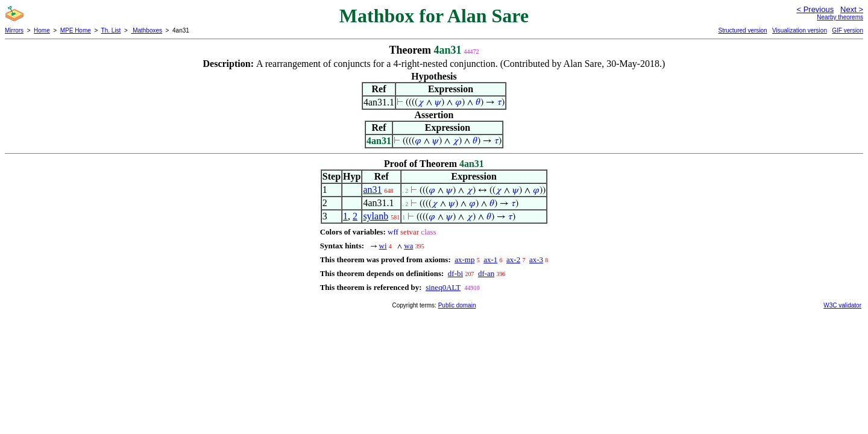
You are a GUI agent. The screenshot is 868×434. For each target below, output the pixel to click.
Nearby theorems (840, 17)
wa (408, 246)
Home (42, 30)
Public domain (457, 305)
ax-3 (536, 259)
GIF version (848, 30)
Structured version (742, 30)
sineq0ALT (443, 287)
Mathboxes (146, 30)
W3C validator (842, 305)
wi (383, 246)
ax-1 (490, 259)
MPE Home (76, 30)
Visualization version (800, 30)
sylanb (376, 216)
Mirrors (14, 30)
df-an (486, 273)
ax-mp (464, 259)
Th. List (111, 30)
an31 (372, 190)
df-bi (455, 273)
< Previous (815, 9)
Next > (852, 9)
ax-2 (513, 259)
